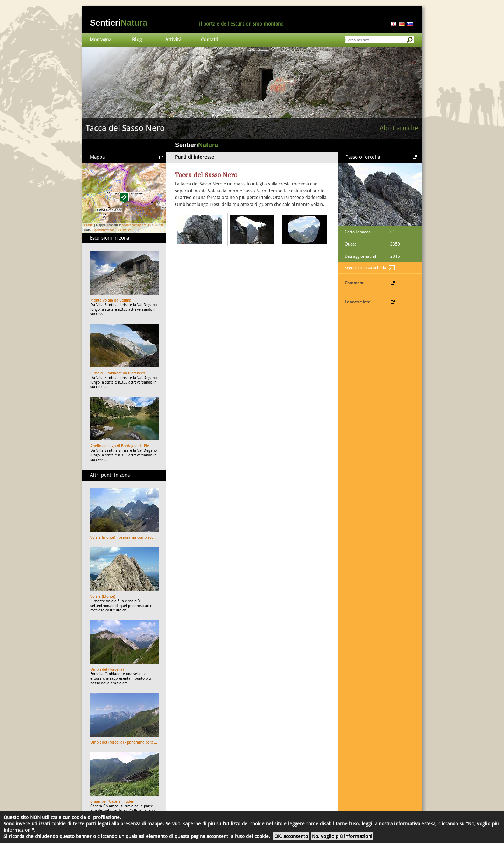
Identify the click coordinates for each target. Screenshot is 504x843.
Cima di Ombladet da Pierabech (118, 373)
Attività (173, 40)
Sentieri (119, 23)
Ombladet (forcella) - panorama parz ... (124, 742)
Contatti (210, 40)
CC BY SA (124, 230)
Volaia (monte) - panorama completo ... (124, 537)
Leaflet (89, 225)
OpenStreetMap (104, 230)
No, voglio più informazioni (342, 836)
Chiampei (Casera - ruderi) (113, 801)
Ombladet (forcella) (107, 669)
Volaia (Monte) (103, 597)
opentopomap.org (134, 225)
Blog (137, 40)
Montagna (100, 40)
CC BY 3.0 (155, 225)
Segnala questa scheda (365, 268)
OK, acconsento (291, 836)
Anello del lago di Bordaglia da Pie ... (122, 446)
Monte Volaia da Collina (111, 300)
